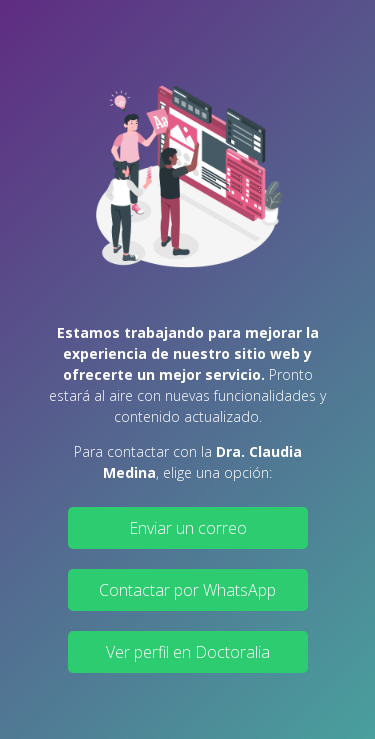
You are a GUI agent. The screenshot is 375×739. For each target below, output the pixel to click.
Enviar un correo (188, 528)
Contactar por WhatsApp (187, 590)
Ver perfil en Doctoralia (188, 652)
